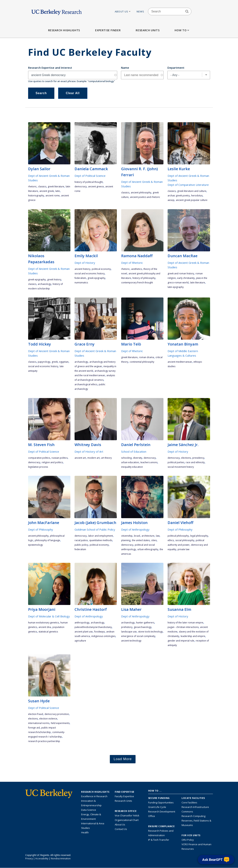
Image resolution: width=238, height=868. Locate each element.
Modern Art (94, 458)
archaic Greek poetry (179, 196)
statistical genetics (48, 632)
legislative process (38, 467)
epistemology (35, 545)
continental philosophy (142, 362)
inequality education (132, 467)
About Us (123, 11)
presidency (198, 458)
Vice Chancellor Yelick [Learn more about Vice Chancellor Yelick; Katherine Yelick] (127, 815)
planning (126, 540)
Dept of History (85, 263)
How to (182, 30)
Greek (55, 362)
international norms (39, 723)
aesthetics (137, 269)
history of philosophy (144, 278)
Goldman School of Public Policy (95, 529)
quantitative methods (101, 540)
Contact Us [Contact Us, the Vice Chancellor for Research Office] (121, 829)
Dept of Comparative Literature (188, 185)
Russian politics (60, 458)
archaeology (44, 284)
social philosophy (185, 540)
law (158, 536)
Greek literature (56, 186)
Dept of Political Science (90, 176)
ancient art (80, 458)
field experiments (60, 723)
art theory (106, 458)
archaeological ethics (86, 384)
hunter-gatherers (145, 623)
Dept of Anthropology (135, 529)
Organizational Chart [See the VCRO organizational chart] (127, 820)
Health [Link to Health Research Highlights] (85, 832)
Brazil (137, 536)
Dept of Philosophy (41, 529)
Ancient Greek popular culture (192, 200)
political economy (101, 269)
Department (176, 68)
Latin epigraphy (176, 287)
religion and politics (52, 462)
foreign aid (34, 728)
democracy (81, 186)
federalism (80, 278)
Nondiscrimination (61, 858)
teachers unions (149, 462)
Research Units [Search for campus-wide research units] (123, 801)
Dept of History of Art (89, 452)
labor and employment (101, 536)
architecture (148, 536)
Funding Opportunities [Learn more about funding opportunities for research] (161, 802)
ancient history (82, 269)
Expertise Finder (108, 30)
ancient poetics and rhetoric (145, 197)
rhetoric (32, 186)
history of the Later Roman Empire (185, 623)
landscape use (129, 632)
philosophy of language (47, 540)
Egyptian (64, 362)
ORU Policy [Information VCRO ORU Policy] (188, 840)
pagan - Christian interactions (183, 627)
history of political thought (89, 182)
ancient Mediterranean (180, 362)
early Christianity (186, 278)
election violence (48, 719)
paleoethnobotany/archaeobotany (93, 627)
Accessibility (42, 858)
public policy (81, 545)
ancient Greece (96, 186)
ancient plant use (84, 632)
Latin (58, 191)
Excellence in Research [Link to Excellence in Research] (94, 796)
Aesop (171, 200)
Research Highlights (64, 30)
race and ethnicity (195, 462)
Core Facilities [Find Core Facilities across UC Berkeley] (189, 802)
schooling (126, 458)
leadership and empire (193, 636)
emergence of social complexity (138, 636)
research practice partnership (44, 741)
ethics (171, 540)
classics (42, 186)
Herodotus (197, 196)
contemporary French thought (137, 283)
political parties (176, 462)
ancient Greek (47, 191)
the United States (141, 540)
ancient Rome (53, 196)
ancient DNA (45, 627)
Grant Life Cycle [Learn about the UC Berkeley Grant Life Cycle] (157, 807)
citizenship (127, 536)
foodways (99, 632)
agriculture (80, 641)
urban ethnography (148, 549)
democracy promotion (57, 714)
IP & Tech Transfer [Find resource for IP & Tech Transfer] (159, 840)
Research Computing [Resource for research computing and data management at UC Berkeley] (193, 816)
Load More (123, 759)
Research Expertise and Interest (50, 68)
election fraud (36, 714)
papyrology (44, 362)
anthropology (82, 623)
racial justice (81, 540)
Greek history (54, 280)
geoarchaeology (143, 627)
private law (183, 549)
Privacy (29, 858)
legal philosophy (199, 536)
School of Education (134, 452)
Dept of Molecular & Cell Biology (49, 616)
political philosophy (178, 536)
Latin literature (198, 283)
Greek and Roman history (181, 273)
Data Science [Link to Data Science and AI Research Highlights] (89, 810)
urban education (130, 462)
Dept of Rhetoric (132, 263)
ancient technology (131, 641)
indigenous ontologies (103, 636)
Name (125, 68)
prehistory (127, 627)
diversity (138, 458)
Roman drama (147, 357)
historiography (36, 196)
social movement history (181, 467)
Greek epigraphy (37, 280)
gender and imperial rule (181, 641)
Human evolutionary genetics (44, 623)
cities (154, 540)
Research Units (148, 30)
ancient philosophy (141, 193)
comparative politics (39, 458)
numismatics (81, 283)
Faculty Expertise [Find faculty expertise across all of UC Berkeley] (124, 796)
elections (186, 458)
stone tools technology (150, 632)
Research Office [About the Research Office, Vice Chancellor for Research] (126, 811)
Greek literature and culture (192, 191)
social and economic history (90, 273)
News (141, 11)
